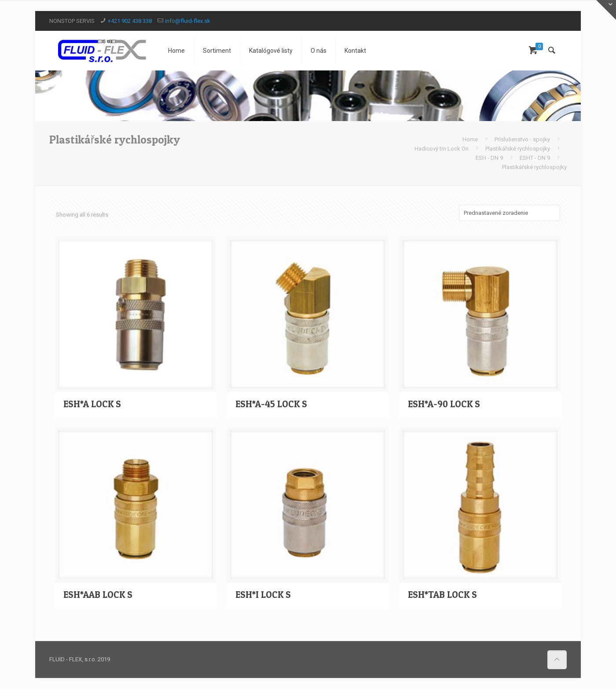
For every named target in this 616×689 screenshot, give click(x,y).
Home (470, 139)
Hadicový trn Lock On (442, 149)
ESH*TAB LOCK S (442, 595)
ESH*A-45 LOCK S (271, 404)
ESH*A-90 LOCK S (444, 404)
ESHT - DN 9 (535, 158)
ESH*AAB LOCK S (98, 595)
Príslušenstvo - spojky (522, 139)
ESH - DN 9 (489, 158)
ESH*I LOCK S (263, 595)
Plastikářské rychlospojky (518, 149)
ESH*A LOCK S (92, 404)
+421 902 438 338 (130, 21)
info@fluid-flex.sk (188, 21)
